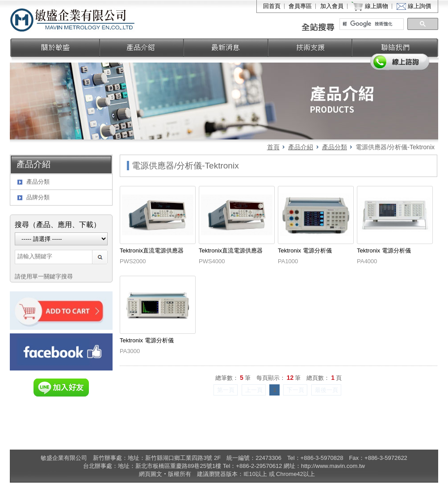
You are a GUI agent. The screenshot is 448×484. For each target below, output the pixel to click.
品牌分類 (38, 197)
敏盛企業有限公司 (73, 19)
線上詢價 (419, 6)
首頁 (273, 147)
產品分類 (335, 147)
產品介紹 (301, 147)
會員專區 (300, 6)
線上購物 (377, 6)
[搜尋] (372, 24)
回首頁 (272, 6)
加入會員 (332, 6)
